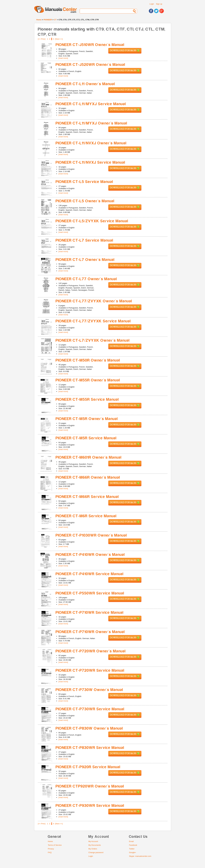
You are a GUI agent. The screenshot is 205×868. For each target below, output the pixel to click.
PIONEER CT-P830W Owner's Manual (89, 728)
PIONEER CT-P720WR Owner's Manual (91, 651)
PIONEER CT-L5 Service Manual (84, 182)
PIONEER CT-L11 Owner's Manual (85, 84)
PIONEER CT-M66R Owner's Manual (88, 477)
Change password (96, 852)
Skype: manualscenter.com (140, 856)
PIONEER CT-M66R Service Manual (87, 497)
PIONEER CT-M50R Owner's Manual (88, 360)
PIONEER (48, 20)
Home (39, 20)
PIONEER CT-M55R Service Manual (87, 400)
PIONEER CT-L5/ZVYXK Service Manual (92, 221)
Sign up (159, 4)
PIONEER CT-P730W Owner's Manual (89, 690)
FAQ (50, 852)
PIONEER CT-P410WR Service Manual (90, 574)
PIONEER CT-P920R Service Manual (88, 767)
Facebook (133, 845)
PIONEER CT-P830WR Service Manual (90, 748)
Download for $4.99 (125, 51)
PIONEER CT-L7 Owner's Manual (85, 260)
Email (131, 841)
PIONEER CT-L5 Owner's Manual (85, 201)
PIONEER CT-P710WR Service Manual (90, 613)
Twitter (132, 849)
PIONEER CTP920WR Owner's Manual (90, 786)
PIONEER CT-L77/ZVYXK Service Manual (93, 321)
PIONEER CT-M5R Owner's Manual (87, 419)
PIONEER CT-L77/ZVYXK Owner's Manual (94, 301)
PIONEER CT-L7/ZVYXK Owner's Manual (93, 340)
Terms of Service (55, 845)
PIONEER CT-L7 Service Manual (84, 240)
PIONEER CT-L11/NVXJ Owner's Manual (91, 143)
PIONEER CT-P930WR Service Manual (90, 806)
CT (55, 20)
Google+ (133, 852)
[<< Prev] (42, 39)
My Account (93, 841)
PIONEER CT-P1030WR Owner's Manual (91, 535)
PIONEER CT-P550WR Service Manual (90, 593)
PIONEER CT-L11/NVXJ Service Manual (90, 162)
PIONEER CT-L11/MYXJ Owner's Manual (91, 123)
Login (152, 4)
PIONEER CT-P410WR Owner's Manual (90, 555)
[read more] (63, 58)
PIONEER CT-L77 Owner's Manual (86, 279)
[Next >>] (59, 39)
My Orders (93, 849)
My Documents (95, 845)
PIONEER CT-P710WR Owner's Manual (90, 632)
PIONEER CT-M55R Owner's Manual (88, 380)
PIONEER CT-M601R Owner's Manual (89, 457)
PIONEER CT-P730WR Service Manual (90, 709)
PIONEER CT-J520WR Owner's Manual (90, 65)
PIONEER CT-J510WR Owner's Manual (90, 45)
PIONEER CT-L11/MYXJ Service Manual (91, 104)
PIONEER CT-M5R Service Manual (86, 438)
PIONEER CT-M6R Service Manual (86, 516)
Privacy (51, 849)
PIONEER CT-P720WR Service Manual (90, 670)
